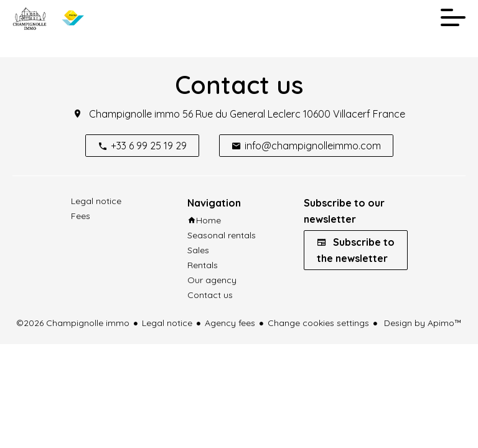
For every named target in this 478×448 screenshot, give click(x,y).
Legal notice (167, 323)
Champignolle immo (134, 114)
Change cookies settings (318, 323)
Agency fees (230, 323)
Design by (422, 323)
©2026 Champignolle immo (73, 323)
